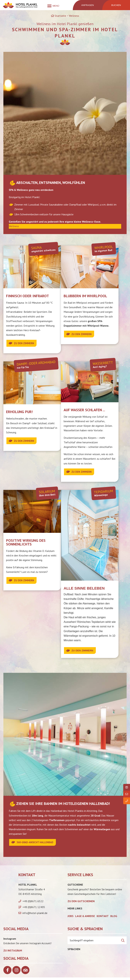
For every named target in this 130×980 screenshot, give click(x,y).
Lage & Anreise (85, 918)
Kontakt (103, 918)
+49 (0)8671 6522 (33, 904)
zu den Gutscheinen (81, 904)
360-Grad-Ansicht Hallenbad (37, 844)
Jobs (71, 918)
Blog (114, 918)
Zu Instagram (13, 953)
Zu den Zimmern (25, 343)
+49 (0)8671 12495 (34, 910)
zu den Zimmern (25, 582)
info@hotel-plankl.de (35, 915)
